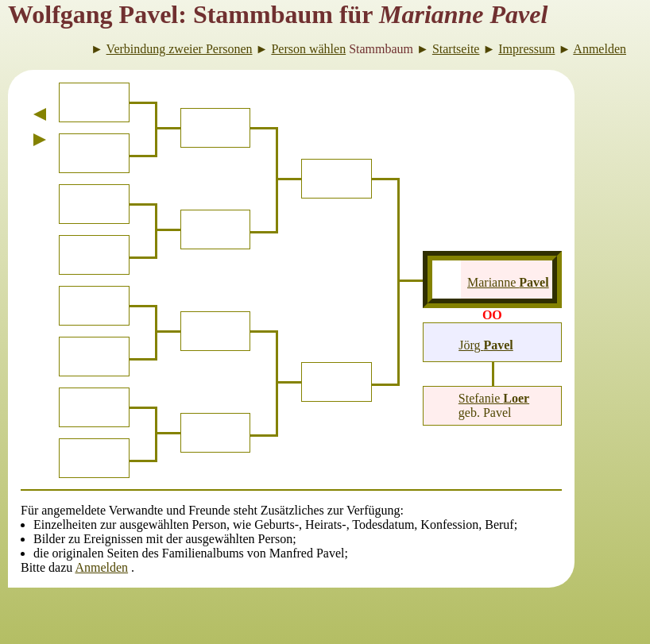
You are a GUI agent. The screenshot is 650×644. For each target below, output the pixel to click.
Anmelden (101, 567)
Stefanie (494, 398)
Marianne (508, 282)
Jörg (486, 345)
